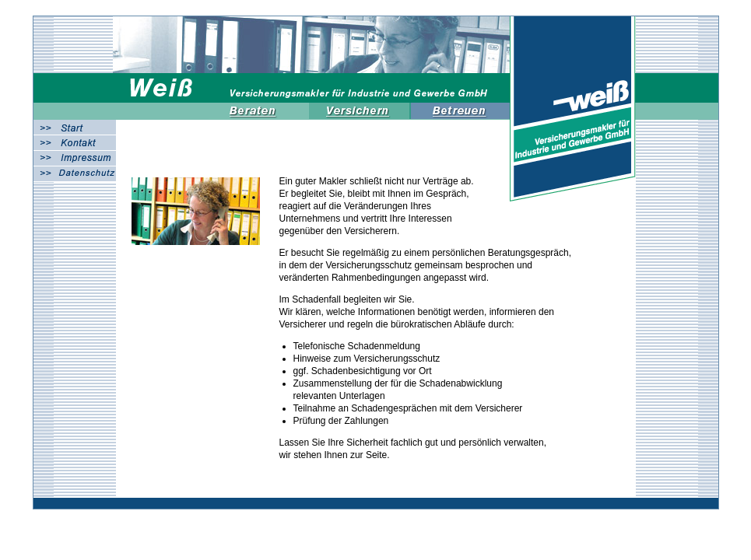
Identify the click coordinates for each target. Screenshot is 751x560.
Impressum (75, 158)
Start (75, 127)
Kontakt (75, 143)
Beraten (259, 111)
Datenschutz (75, 174)
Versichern (360, 111)
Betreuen (461, 111)
